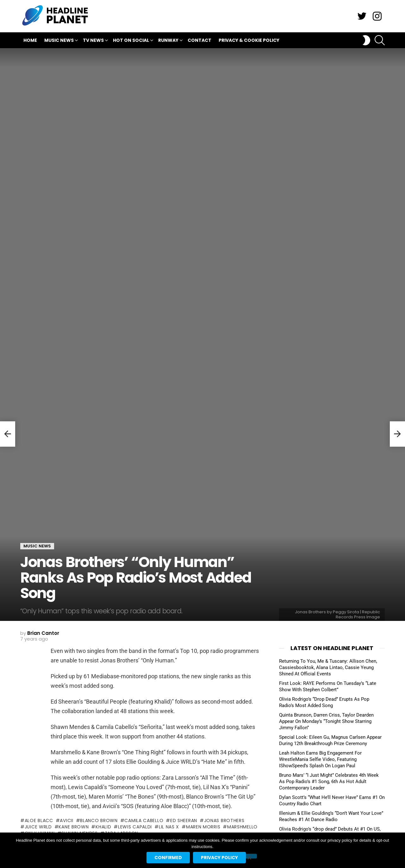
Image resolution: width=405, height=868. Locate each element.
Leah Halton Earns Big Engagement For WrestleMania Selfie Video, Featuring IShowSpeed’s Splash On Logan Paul (320, 759)
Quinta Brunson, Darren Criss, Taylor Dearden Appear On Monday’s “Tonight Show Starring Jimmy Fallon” (326, 721)
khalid (103, 827)
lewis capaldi (135, 827)
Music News (59, 41)
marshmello (242, 827)
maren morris (203, 827)
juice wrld (38, 827)
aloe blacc (39, 820)
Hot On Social (131, 41)
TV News (93, 41)
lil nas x (169, 827)
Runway (168, 41)
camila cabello (144, 820)
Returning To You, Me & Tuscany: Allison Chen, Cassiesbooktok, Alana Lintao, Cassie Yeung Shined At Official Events (328, 667)
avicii (66, 820)
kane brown (74, 827)
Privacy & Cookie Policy (249, 40)
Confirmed (168, 858)
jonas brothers (224, 820)
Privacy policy (219, 858)
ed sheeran (184, 820)
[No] (249, 856)
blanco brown (99, 820)
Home (30, 40)
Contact (199, 40)
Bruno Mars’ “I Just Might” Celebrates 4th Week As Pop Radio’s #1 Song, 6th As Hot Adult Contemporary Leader (329, 782)
